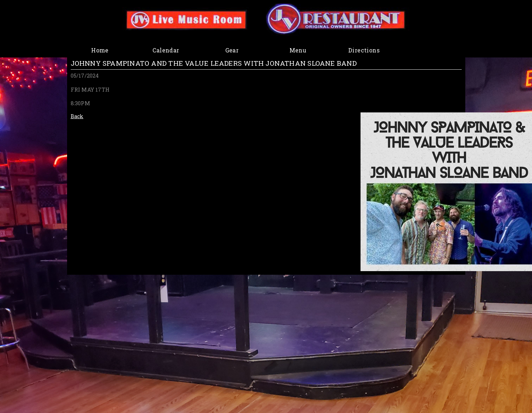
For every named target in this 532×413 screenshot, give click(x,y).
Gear (232, 50)
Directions (364, 50)
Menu (298, 50)
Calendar (166, 50)
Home (100, 50)
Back (77, 116)
